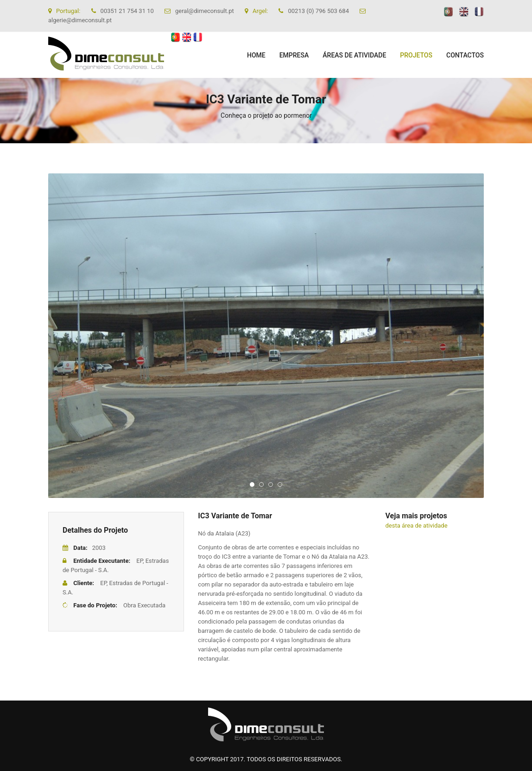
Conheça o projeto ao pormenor (266, 115)
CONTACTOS (465, 55)
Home (256, 55)
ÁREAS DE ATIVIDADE (354, 55)
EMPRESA (294, 55)
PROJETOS (416, 55)
